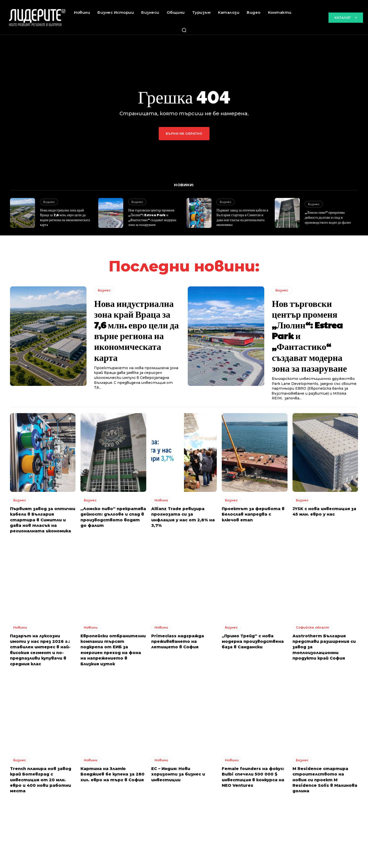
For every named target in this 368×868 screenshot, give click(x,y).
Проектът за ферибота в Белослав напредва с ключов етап (253, 514)
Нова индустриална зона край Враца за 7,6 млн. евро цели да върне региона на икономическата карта (65, 217)
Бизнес (49, 202)
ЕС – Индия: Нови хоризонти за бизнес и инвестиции (178, 774)
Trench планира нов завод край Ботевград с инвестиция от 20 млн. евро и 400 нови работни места (41, 780)
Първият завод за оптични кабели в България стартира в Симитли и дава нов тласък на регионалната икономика (242, 217)
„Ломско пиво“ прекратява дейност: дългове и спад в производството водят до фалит (328, 217)
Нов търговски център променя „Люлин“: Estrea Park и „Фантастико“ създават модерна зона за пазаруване (152, 217)
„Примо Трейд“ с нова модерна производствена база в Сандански (253, 642)
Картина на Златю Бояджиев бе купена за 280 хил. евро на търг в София (112, 774)
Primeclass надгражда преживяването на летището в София (178, 642)
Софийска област (312, 627)
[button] (184, 30)
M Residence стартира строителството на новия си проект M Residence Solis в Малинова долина (325, 780)
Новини (161, 500)
